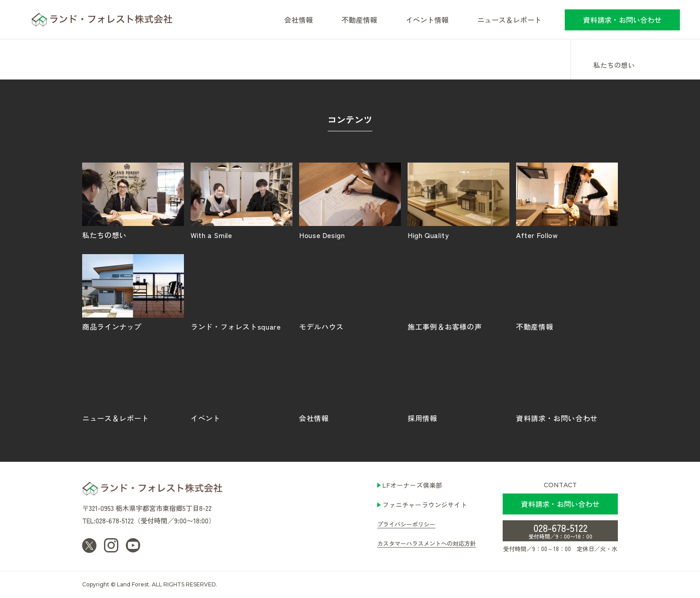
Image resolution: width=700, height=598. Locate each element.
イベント (242, 384)
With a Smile (242, 201)
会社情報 (350, 384)
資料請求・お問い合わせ (622, 20)
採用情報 (458, 384)
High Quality (458, 201)
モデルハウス (350, 292)
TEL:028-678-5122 (108, 521)
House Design (350, 201)
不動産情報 (359, 20)
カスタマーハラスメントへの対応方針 (427, 543)
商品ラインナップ (133, 292)
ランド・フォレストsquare (242, 292)
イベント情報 (427, 20)
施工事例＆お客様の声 (458, 292)
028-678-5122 (560, 530)
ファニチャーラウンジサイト (425, 505)
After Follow (567, 201)
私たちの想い (614, 66)
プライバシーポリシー (406, 524)
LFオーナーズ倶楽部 (412, 485)
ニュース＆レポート (509, 20)
